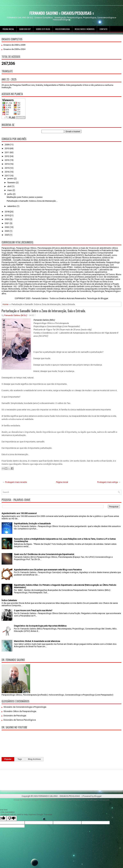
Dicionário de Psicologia (15, 716)
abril (10, 186)
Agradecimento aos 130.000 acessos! (19, 513)
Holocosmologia (62, 29)
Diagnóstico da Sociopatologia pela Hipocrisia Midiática (40, 626)
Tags (20, 759)
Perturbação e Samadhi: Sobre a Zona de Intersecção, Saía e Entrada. (44, 311)
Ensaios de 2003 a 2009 (14, 45)
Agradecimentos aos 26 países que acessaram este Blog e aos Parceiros (48, 570)
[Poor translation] (12, 818)
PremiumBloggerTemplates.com (72, 800)
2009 (7, 145)
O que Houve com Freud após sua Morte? (33, 610)
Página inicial (8, 29)
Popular (8, 759)
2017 (7, 176)
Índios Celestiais (9, 600)
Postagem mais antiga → (109, 482)
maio (10, 190)
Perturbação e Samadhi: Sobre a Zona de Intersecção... (32, 201)
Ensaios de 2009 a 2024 (14, 49)
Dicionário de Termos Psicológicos (20, 720)
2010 (7, 148)
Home (5, 304)
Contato (103, 29)
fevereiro (12, 183)
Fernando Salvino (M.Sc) (16, 315)
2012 (7, 156)
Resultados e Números (85, 29)
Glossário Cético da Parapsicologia (20, 711)
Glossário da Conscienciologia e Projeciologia (25, 707)
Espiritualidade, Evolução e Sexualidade (32, 524)
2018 (7, 212)
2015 (7, 168)
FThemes (27, 800)
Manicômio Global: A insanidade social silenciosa (37, 641)
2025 (7, 235)
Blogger (104, 298)
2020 (7, 219)
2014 (7, 164)
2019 (7, 215)
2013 (7, 160)
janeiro (11, 179)
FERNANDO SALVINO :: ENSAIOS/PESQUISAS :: (61, 13)
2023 (7, 231)
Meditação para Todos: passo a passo (25, 197)
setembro (12, 206)
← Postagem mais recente (15, 482)
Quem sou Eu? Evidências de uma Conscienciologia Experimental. (44, 554)
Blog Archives (34, 759)
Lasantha (52, 800)
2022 (7, 227)
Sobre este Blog (43, 29)
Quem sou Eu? (25, 29)
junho (10, 194)
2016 (7, 172)
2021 (7, 223)
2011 (7, 152)
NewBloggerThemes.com (98, 800)
